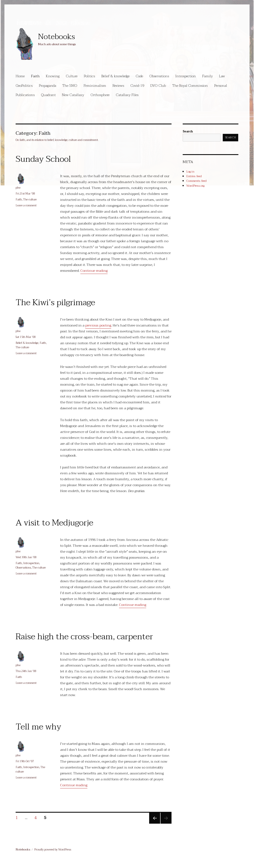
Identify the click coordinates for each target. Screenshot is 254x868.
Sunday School (43, 159)
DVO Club (158, 86)
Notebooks (56, 37)
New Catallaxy (73, 95)
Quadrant (48, 95)
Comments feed (196, 181)
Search (188, 131)
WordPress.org (195, 186)
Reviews (118, 86)
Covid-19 (137, 86)
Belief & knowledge (115, 76)
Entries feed (194, 176)
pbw (18, 188)
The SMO (70, 86)
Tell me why (38, 727)
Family (207, 76)
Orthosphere (100, 95)
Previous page (154, 823)
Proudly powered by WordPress (53, 850)
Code (139, 76)
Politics (89, 76)
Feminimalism (95, 86)
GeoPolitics (24, 86)
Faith (35, 76)
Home (20, 76)
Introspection (186, 76)
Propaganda (47, 86)
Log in (190, 171)
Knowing (53, 76)
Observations (159, 76)
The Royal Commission (190, 86)
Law (222, 76)
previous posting (98, 325)
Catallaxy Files (127, 95)
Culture (72, 76)
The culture (30, 199)
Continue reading (94, 271)
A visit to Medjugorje (54, 523)
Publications (25, 95)
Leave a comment (26, 205)
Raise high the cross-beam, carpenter (84, 637)
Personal (221, 86)
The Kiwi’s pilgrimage (55, 302)
